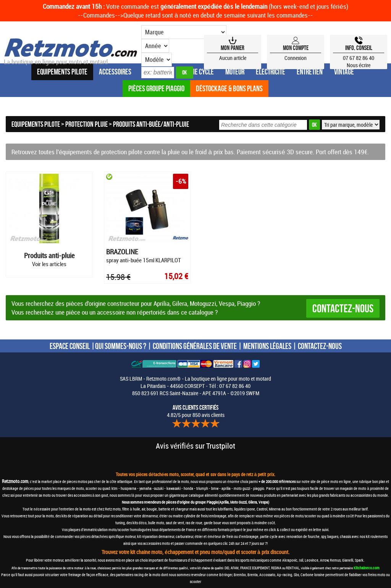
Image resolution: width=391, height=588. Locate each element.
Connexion (296, 58)
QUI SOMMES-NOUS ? (121, 346)
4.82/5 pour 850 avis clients (196, 411)
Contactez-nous (343, 308)
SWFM (253, 393)
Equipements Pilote (36, 124)
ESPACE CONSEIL (70, 346)
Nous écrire (359, 65)
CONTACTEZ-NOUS (320, 346)
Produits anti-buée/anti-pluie (151, 124)
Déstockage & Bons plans (229, 88)
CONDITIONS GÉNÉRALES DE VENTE (195, 346)
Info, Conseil (359, 48)
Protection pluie (86, 124)
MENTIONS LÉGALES (267, 346)
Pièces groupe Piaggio (156, 88)
